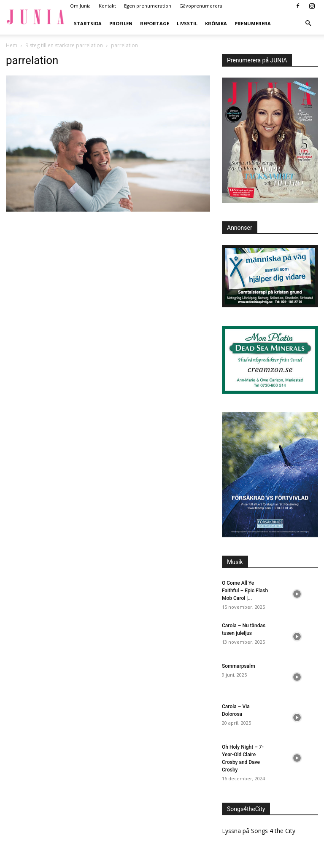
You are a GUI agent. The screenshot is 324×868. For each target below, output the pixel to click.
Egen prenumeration (148, 6)
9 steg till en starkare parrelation (64, 45)
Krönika (216, 23)
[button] (308, 23)
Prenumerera (253, 23)
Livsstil (187, 23)
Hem (12, 45)
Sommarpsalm (239, 666)
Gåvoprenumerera (201, 6)
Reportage (155, 23)
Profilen (121, 23)
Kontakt (107, 6)
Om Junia (80, 6)
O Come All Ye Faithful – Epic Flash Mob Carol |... (245, 591)
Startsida (88, 23)
